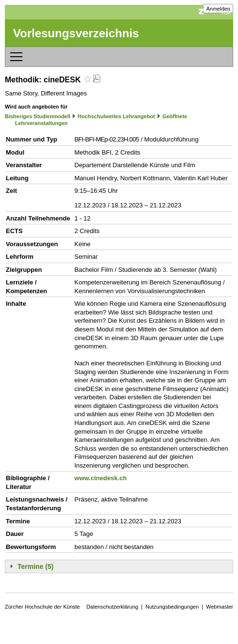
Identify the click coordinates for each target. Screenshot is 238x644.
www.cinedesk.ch (101, 478)
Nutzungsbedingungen (172, 607)
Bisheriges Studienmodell (38, 116)
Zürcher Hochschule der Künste (42, 607)
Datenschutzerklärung (112, 607)
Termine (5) (35, 566)
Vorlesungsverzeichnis (76, 33)
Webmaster (220, 607)
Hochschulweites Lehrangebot (116, 116)
